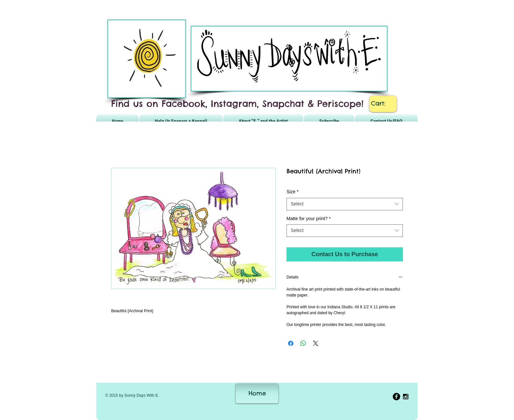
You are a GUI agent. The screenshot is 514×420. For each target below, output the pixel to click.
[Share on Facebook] (291, 343)
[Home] (257, 393)
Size (293, 192)
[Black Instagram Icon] (406, 397)
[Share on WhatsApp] (303, 343)
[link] (383, 103)
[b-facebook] (396, 397)
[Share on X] (316, 343)
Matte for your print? (309, 219)
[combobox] (345, 204)
